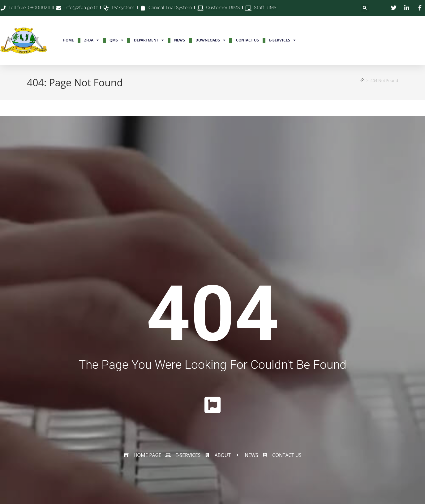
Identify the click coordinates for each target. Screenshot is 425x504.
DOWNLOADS (210, 40)
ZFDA (92, 40)
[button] (365, 8)
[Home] (362, 80)
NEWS (180, 40)
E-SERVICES (282, 40)
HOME (68, 40)
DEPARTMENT (149, 40)
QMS (116, 40)
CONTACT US (247, 40)
